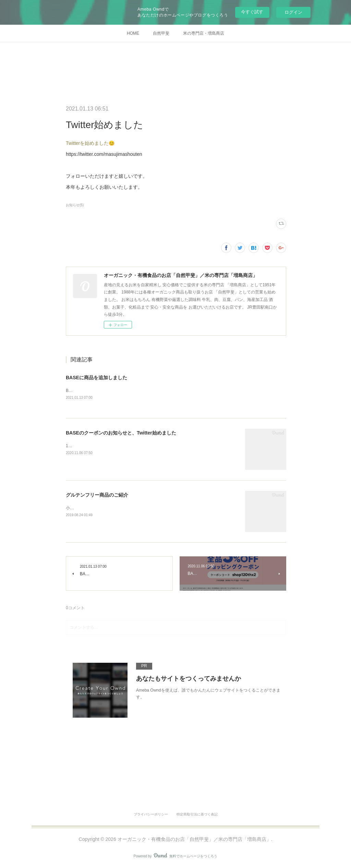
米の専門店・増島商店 (204, 33)
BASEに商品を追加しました (96, 378)
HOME (133, 33)
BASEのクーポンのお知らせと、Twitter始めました (121, 433)
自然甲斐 (161, 33)
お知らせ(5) (75, 205)
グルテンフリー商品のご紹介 (97, 495)
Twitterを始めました (87, 143)
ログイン (293, 12)
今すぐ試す (252, 12)
